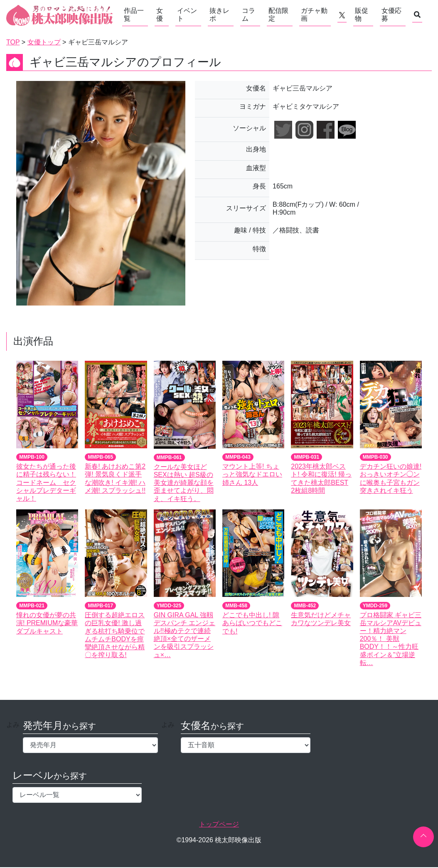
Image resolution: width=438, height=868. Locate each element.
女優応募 (391, 15)
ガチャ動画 (314, 15)
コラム (249, 15)
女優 (160, 15)
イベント (187, 15)
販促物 (362, 15)
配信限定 (278, 15)
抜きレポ (219, 15)
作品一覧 (134, 15)
